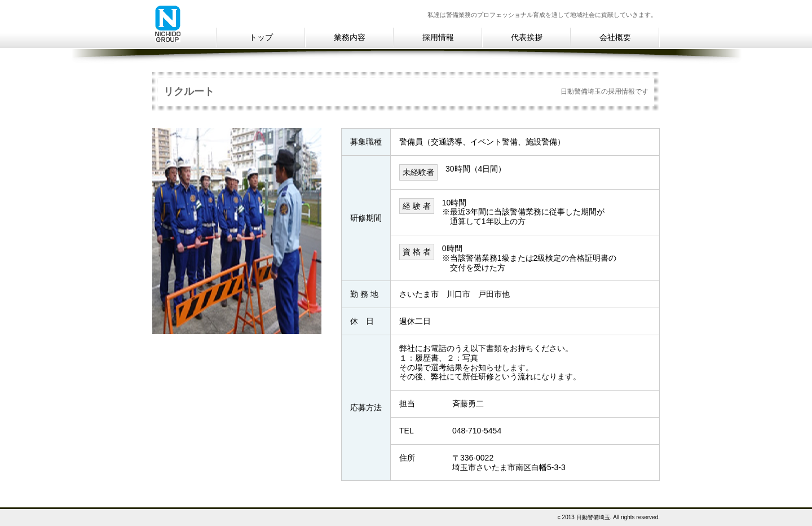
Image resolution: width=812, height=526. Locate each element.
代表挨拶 (527, 37)
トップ (261, 37)
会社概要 (615, 37)
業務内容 (350, 37)
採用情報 (438, 37)
